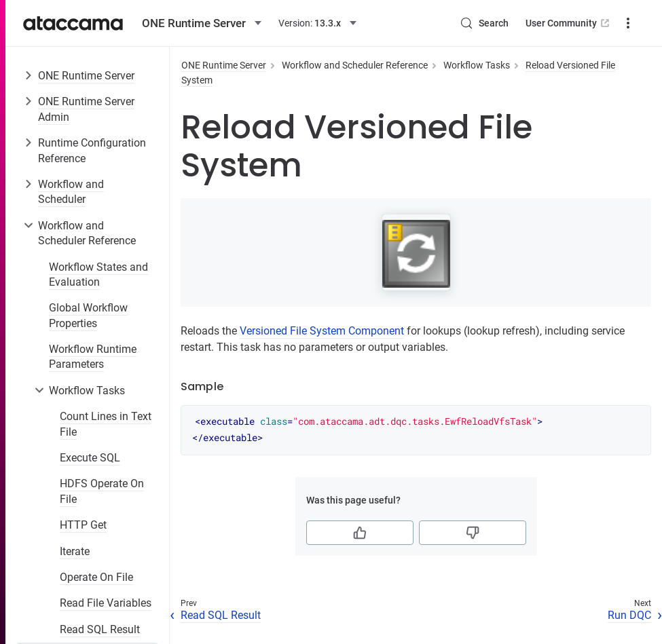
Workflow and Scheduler (71, 192)
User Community (569, 23)
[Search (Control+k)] (484, 23)
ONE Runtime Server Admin (86, 109)
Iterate (75, 551)
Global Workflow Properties (88, 315)
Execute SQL (90, 458)
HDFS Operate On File (102, 491)
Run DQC (629, 615)
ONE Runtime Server (86, 76)
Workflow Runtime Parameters (93, 357)
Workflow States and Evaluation (98, 274)
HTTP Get (83, 525)
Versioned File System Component (322, 331)
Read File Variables (106, 603)
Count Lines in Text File (106, 424)
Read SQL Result (100, 629)
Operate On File (96, 577)
